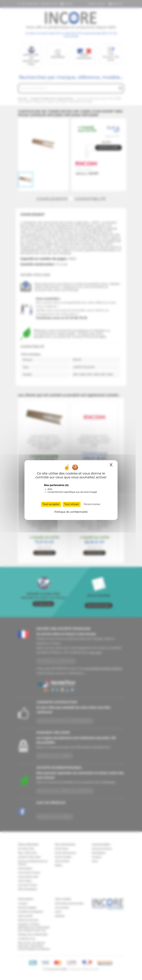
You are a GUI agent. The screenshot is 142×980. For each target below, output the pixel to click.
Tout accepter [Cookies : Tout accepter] (51, 504)
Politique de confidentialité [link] (71, 512)
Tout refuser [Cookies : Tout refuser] (72, 504)
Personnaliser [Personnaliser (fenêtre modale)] (92, 504)
